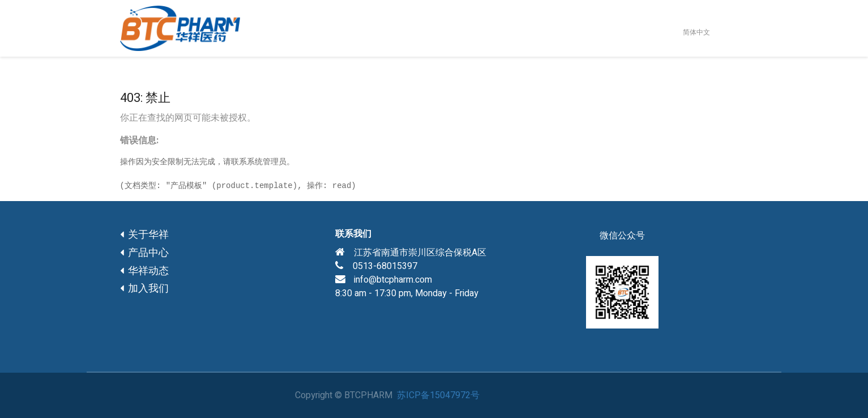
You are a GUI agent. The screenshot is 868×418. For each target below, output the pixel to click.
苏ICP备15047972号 (438, 395)
